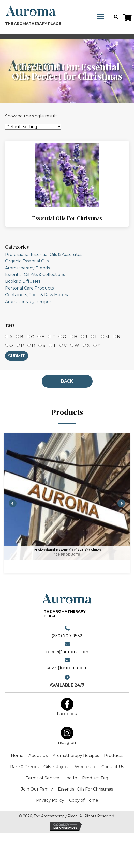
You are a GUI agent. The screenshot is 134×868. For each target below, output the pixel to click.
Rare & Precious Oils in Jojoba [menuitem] (40, 767)
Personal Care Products (29, 288)
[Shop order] (33, 127)
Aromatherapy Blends (27, 268)
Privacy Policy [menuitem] (50, 800)
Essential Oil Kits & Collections (35, 275)
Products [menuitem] (114, 755)
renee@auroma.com (67, 652)
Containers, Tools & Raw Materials (39, 295)
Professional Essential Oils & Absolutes (44, 254)
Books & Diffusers (23, 281)
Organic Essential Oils (27, 261)
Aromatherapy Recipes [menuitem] (76, 755)
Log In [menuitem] (71, 778)
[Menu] (100, 17)
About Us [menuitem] (38, 755)
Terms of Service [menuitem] (42, 778)
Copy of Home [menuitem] (84, 800)
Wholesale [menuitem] (86, 767)
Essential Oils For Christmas (67, 218)
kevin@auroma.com (67, 668)
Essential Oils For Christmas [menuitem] (85, 789)
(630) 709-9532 (67, 636)
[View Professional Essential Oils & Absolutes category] (67, 503)
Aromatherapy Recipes (28, 302)
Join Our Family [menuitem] (37, 789)
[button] (127, 18)
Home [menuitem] (17, 755)
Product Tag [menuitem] (95, 778)
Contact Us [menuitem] (113, 767)
